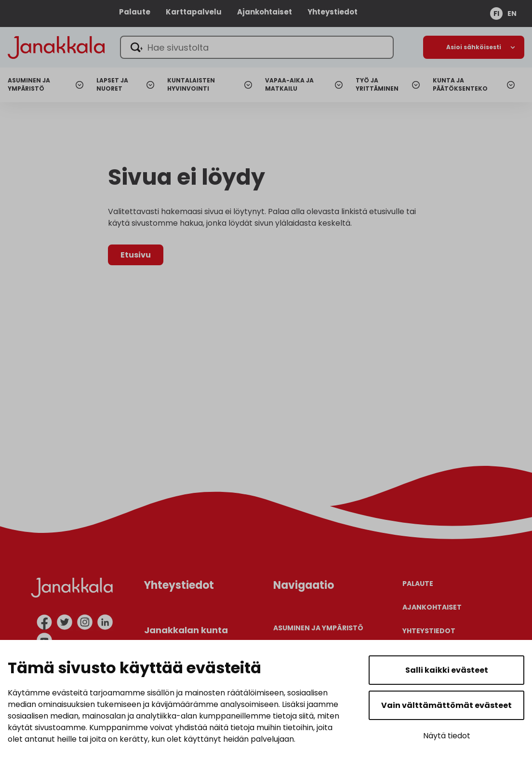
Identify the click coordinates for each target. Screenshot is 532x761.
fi (496, 14)
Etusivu (136, 255)
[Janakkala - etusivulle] (56, 47)
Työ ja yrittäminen (377, 85)
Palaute (135, 12)
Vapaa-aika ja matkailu (289, 85)
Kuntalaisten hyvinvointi (191, 85)
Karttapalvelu (194, 12)
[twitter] (65, 622)
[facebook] (44, 622)
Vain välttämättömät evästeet (446, 705)
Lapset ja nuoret (112, 85)
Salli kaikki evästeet (447, 670)
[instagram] (85, 622)
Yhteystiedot (332, 12)
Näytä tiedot (447, 736)
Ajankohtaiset (265, 12)
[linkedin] (105, 622)
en (512, 14)
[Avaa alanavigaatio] (474, 47)
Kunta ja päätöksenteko (460, 85)
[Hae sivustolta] (257, 47)
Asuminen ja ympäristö (29, 85)
